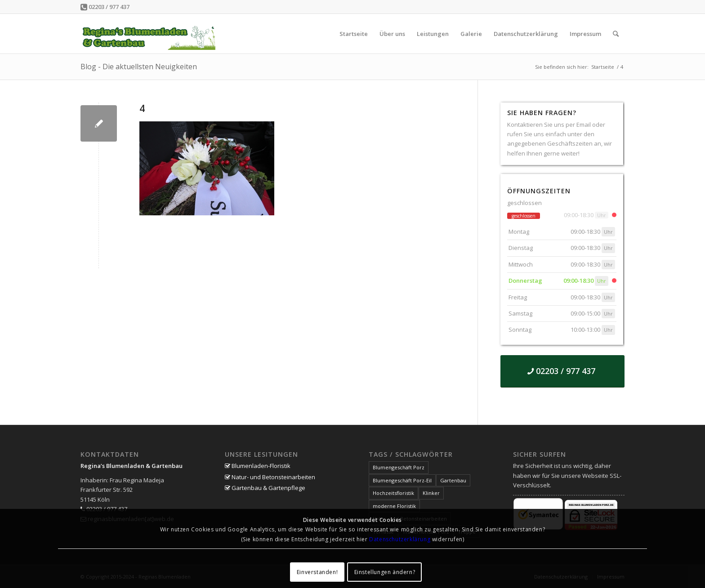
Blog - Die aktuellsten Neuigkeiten (139, 67)
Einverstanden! (317, 572)
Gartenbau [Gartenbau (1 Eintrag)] (453, 480)
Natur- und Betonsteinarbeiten (270, 477)
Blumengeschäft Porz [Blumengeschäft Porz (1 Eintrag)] (399, 467)
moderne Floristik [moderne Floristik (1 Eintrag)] (394, 506)
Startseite (603, 67)
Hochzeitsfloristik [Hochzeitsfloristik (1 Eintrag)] (393, 493)
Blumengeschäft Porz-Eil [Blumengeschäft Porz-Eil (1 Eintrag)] (402, 480)
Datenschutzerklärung (400, 539)
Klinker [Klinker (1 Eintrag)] (431, 493)
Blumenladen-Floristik (258, 466)
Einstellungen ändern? (385, 572)
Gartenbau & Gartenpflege (265, 488)
